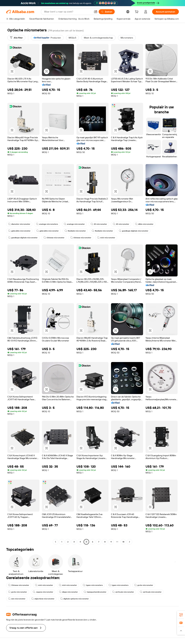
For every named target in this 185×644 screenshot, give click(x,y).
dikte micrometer (144, 224)
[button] (96, 12)
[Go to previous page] (55, 542)
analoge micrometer (74, 224)
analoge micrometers (47, 224)
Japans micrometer (43, 592)
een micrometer (17, 599)
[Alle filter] (16, 38)
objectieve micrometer (43, 599)
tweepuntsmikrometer (95, 592)
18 (123, 542)
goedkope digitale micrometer (134, 231)
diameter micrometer (19, 224)
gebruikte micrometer (19, 231)
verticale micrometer (123, 592)
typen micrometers (93, 585)
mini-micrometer (106, 238)
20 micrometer (99, 224)
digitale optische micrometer (75, 599)
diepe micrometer (68, 592)
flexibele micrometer (75, 231)
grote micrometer (144, 585)
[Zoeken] (107, 12)
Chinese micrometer (54, 238)
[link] (181, 615)
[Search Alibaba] (68, 12)
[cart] (137, 12)
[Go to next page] (129, 542)
